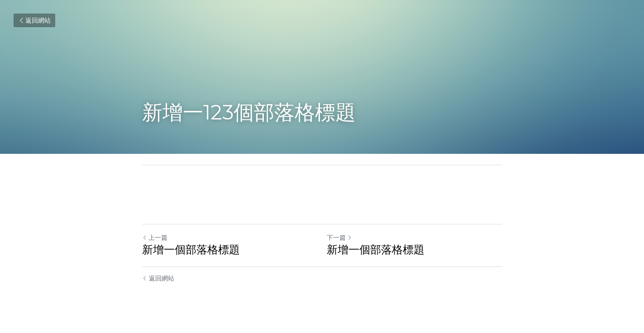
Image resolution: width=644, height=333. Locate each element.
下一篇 (339, 238)
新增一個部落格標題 (191, 250)
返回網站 (34, 20)
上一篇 (155, 238)
